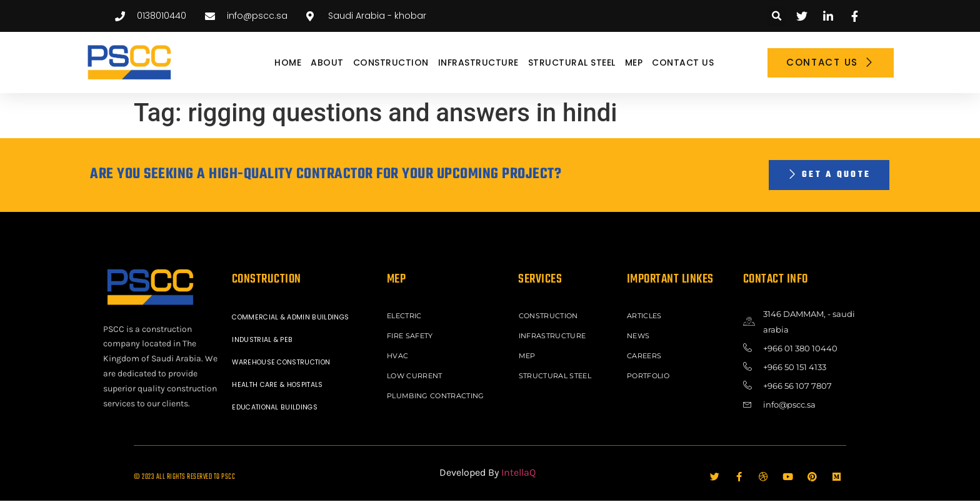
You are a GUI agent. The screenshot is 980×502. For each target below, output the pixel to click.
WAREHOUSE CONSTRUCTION (287, 363)
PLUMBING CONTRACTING (438, 392)
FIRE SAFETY (412, 336)
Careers (646, 354)
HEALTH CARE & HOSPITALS (282, 386)
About (327, 63)
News (640, 336)
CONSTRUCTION (391, 63)
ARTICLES (646, 317)
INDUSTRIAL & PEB (265, 341)
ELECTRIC (406, 317)
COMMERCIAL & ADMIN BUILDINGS (295, 318)
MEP (634, 63)
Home (288, 63)
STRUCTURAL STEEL (572, 63)
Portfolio (650, 373)
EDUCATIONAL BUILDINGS (278, 408)
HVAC (399, 354)
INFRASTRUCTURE (478, 63)
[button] (777, 16)
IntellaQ (518, 474)
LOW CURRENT (417, 373)
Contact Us (683, 63)
